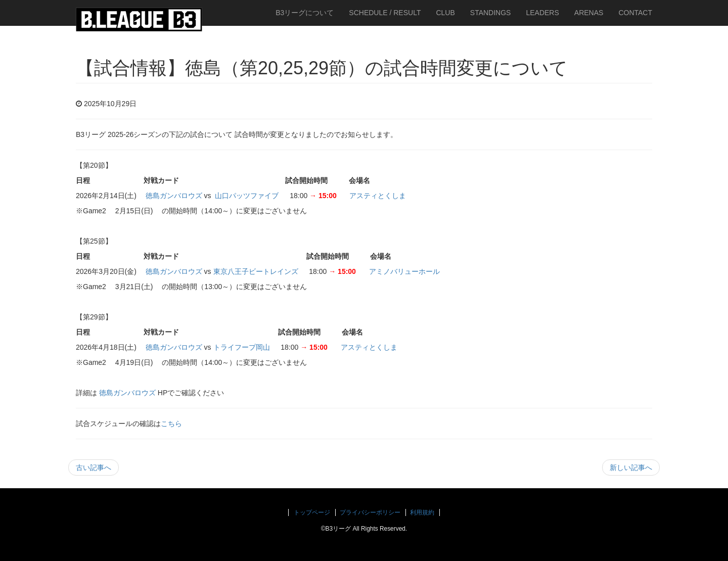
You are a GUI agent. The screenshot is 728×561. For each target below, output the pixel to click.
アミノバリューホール (404, 271)
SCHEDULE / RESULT (385, 13)
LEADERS (542, 13)
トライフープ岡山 (242, 347)
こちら (171, 424)
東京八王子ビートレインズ (256, 271)
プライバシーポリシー (370, 512)
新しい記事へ (631, 467)
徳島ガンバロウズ (174, 196)
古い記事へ (94, 467)
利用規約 (422, 512)
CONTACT (635, 13)
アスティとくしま (378, 196)
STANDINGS (491, 13)
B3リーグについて (305, 13)
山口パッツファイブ (247, 196)
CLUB (445, 13)
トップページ (312, 512)
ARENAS (589, 13)
